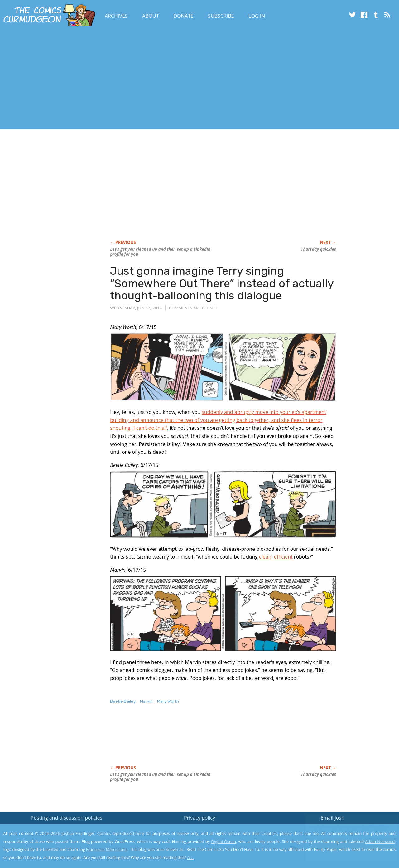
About (150, 16)
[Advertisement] (113, 79)
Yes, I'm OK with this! (346, 845)
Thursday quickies (318, 249)
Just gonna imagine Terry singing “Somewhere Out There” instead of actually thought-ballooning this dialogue (222, 283)
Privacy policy (199, 818)
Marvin (146, 701)
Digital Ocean (224, 841)
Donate (184, 16)
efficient (283, 557)
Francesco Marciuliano (107, 849)
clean (265, 557)
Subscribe (221, 16)
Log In (257, 16)
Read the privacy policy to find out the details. (343, 829)
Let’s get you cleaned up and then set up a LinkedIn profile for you (160, 252)
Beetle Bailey (123, 701)
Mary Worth (168, 701)
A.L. (190, 857)
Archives (116, 16)
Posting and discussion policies (67, 818)
